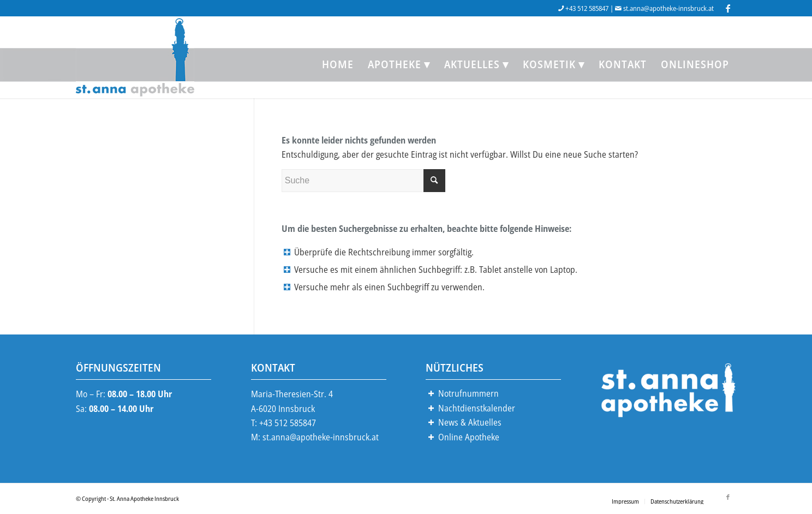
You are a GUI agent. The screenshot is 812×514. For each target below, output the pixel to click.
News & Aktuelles (470, 422)
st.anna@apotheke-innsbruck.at (668, 8)
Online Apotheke (469, 437)
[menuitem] (338, 64)
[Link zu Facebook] (728, 8)
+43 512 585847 (587, 8)
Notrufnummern (468, 393)
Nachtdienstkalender (477, 408)
